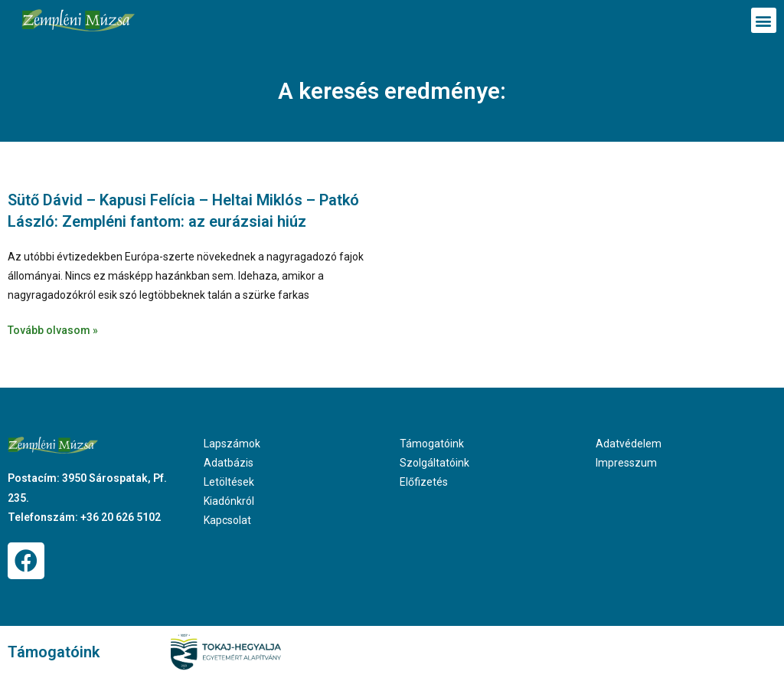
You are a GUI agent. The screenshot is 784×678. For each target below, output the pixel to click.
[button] (764, 20)
